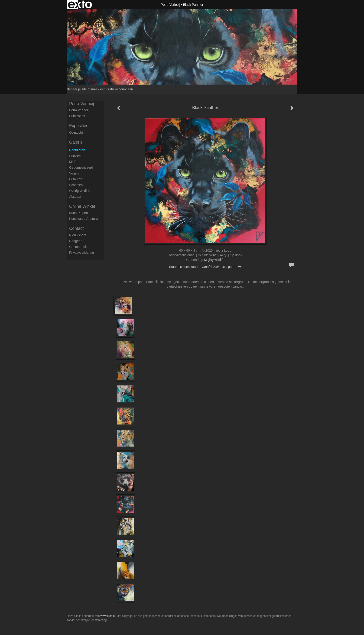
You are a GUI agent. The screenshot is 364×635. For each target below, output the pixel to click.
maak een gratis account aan (112, 89)
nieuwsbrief (78, 235)
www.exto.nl (108, 616)
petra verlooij (79, 110)
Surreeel (75, 156)
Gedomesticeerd (81, 168)
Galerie (76, 142)
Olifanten (76, 179)
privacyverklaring (82, 253)
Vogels (74, 173)
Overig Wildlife (80, 191)
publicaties (77, 116)
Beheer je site (77, 89)
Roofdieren (77, 150)
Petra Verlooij (170, 5)
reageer (75, 241)
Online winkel (82, 206)
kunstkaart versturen (84, 219)
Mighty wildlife (214, 260)
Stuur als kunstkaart (205, 267)
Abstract (75, 197)
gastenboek (78, 247)
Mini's (73, 162)
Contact (76, 228)
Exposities (79, 126)
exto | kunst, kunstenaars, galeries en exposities (80, 5)
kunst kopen (78, 213)
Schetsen (76, 185)
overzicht (76, 132)
